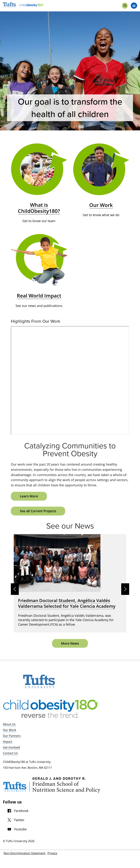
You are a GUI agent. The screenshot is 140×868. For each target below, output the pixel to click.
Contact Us (10, 753)
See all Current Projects (38, 511)
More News (70, 643)
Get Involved (11, 747)
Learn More (29, 496)
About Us (10, 724)
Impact (8, 742)
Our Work (9, 730)
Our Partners (12, 736)
